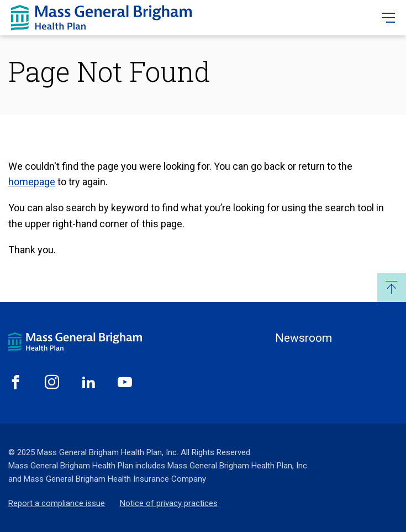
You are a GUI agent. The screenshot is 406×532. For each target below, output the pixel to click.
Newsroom (304, 338)
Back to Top (392, 288)
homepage (32, 182)
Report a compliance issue (57, 503)
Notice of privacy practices (169, 503)
